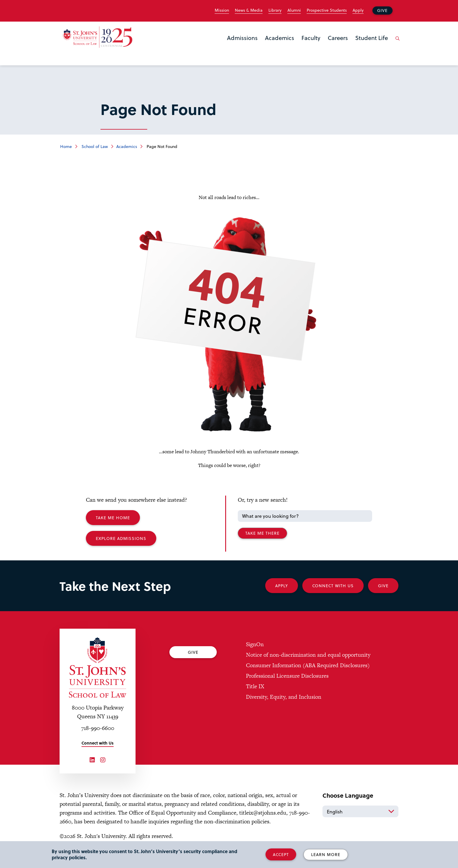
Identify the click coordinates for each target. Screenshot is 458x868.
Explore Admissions (121, 538)
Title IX (255, 686)
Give (382, 10)
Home (66, 146)
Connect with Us (98, 743)
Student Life (372, 38)
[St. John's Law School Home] (98, 37)
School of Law (94, 146)
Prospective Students (327, 10)
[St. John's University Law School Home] (98, 667)
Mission (222, 10)
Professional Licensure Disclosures (287, 676)
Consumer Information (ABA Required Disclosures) (308, 665)
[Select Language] (360, 811)
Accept (281, 854)
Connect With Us (333, 586)
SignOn (255, 644)
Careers (338, 38)
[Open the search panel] (396, 43)
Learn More (326, 854)
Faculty (311, 38)
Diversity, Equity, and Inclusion (284, 697)
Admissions (242, 38)
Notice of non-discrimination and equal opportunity (308, 655)
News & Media (249, 10)
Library (275, 10)
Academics (280, 38)
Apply (358, 10)
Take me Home (113, 518)
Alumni (294, 10)
